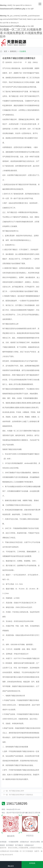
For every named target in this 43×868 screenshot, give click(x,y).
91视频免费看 (14, 842)
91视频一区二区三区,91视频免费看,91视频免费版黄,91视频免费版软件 (21, 33)
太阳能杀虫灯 (24, 842)
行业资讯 (23, 51)
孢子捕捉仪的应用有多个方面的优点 (21, 795)
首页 (6, 51)
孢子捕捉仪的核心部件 (17, 791)
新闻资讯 (13, 51)
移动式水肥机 (35, 842)
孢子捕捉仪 (19, 845)
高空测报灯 (10, 845)
